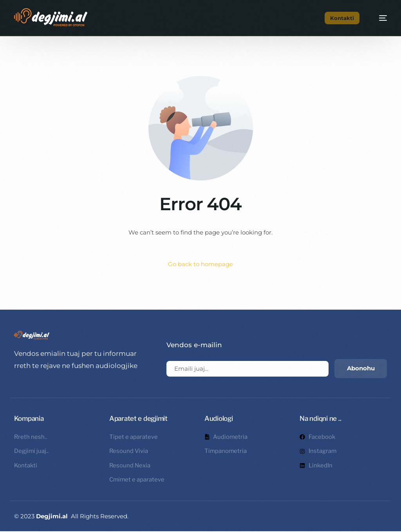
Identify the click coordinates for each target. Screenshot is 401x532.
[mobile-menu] (379, 18)
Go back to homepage (200, 264)
